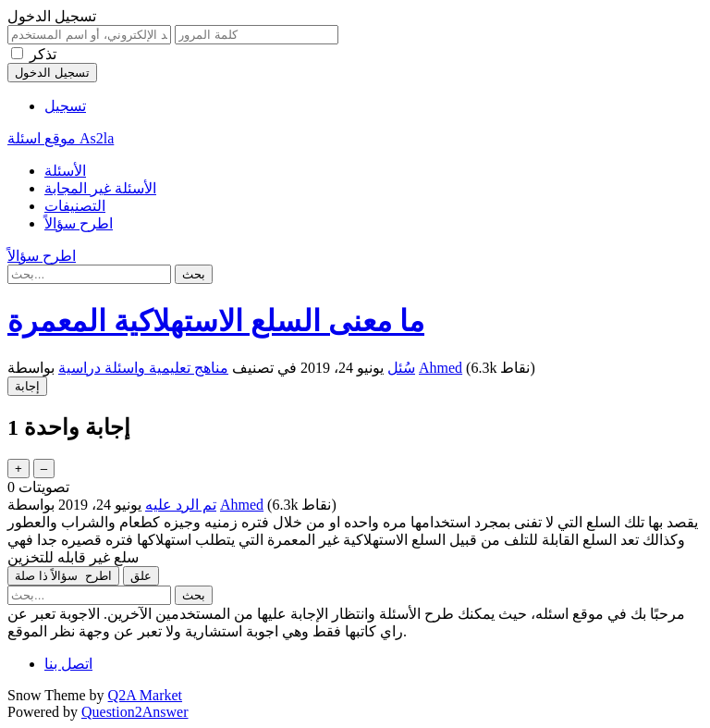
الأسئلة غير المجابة (100, 188)
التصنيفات (75, 206)
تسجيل (65, 106)
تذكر (43, 54)
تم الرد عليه (181, 505)
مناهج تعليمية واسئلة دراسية (143, 368)
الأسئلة (65, 171)
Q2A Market (145, 695)
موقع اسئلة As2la (61, 138)
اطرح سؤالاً (79, 223)
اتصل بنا (68, 664)
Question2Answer (135, 712)
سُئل (401, 368)
